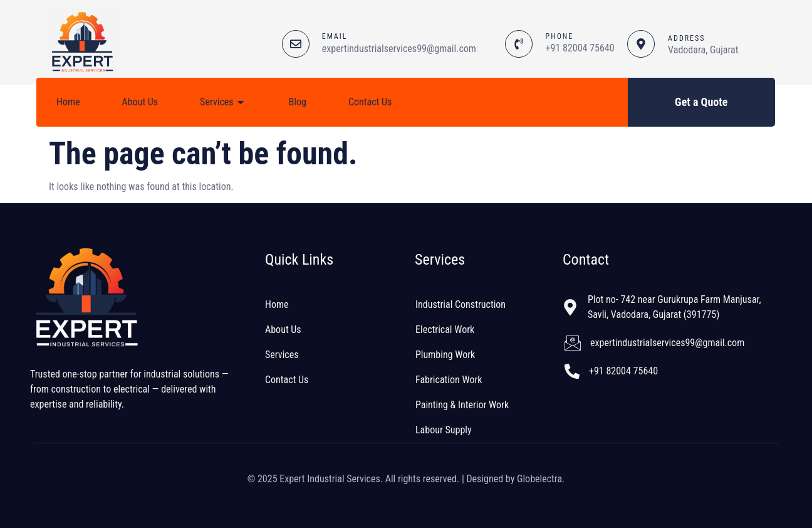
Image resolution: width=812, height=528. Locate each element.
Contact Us (370, 102)
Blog (298, 102)
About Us (140, 102)
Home (68, 102)
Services (223, 102)
